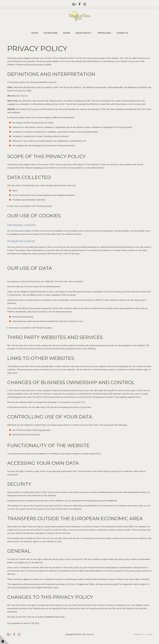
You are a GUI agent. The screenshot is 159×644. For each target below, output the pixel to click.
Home (34, 33)
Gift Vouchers (104, 33)
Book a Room (83, 33)
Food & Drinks (50, 33)
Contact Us (122, 33)
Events (67, 33)
